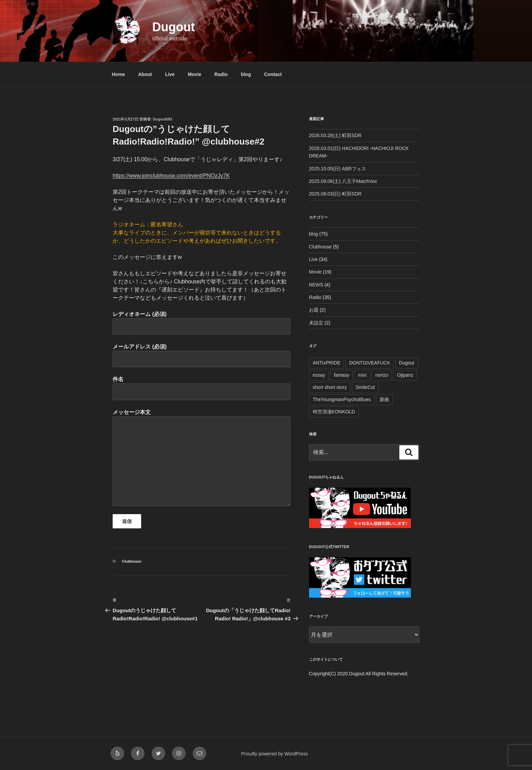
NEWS (316, 285)
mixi (362, 375)
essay (319, 375)
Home (119, 74)
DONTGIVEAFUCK (370, 363)
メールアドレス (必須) (202, 355)
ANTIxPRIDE (327, 363)
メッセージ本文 (202, 458)
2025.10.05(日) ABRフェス (338, 169)
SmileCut (365, 387)
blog (246, 74)
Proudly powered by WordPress (275, 754)
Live (170, 74)
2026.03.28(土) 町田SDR (335, 135)
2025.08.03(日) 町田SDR (335, 194)
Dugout (173, 27)
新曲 (384, 399)
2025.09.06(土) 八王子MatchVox (343, 181)
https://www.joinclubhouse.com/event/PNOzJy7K (171, 176)
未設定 (316, 323)
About (145, 74)
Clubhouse (132, 561)
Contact (273, 74)
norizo (382, 375)
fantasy (341, 375)
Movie (195, 74)
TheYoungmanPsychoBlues (342, 399)
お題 (314, 310)
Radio (221, 74)
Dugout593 (163, 119)
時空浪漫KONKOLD (334, 412)
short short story (330, 387)
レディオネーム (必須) (202, 323)
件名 (202, 388)
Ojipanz (405, 375)
